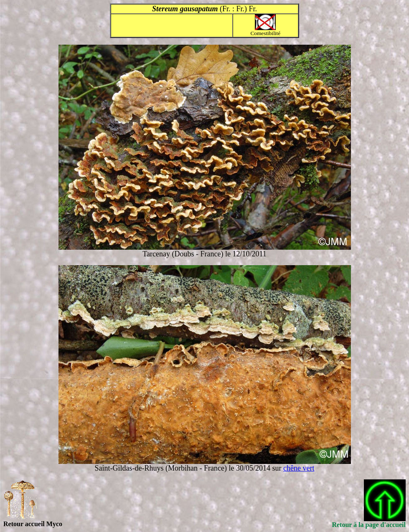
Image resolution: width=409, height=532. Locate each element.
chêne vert (299, 468)
